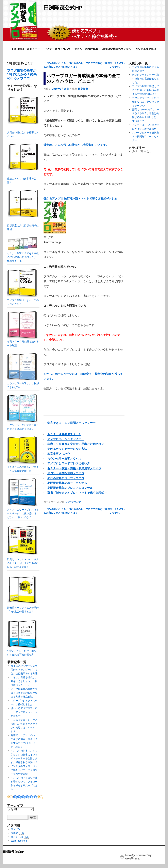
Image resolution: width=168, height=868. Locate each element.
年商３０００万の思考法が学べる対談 (23, 342)
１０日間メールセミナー (26, 49)
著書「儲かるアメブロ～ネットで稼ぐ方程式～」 (79, 493)
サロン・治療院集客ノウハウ (66, 473)
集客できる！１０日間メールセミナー (71, 423)
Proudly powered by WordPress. (138, 857)
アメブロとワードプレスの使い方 (69, 463)
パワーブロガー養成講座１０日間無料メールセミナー (146, 137)
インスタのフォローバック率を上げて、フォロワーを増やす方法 (24, 770)
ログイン (16, 829)
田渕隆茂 (83, 89)
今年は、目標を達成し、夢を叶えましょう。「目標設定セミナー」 (24, 681)
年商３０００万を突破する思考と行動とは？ (76, 444)
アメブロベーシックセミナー (66, 439)
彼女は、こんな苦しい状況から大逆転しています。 (76, 145)
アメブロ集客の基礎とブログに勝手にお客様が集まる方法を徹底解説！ (24, 693)
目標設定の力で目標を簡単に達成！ (23, 210)
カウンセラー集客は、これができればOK (23, 383)
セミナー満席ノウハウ (57, 49)
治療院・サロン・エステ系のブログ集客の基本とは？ (23, 608)
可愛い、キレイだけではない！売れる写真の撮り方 (22, 651)
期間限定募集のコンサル (117, 49)
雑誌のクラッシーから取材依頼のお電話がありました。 (146, 79)
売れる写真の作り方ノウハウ (66, 478)
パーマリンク (74, 502)
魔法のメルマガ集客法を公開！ (23, 164)
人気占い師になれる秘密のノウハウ (23, 117)
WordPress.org (19, 841)
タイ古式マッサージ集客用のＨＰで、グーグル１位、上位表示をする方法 (24, 670)
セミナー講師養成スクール (64, 434)
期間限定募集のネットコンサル (67, 483)
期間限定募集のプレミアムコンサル (70, 488)
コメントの (20, 837)
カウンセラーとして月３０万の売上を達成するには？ (23, 425)
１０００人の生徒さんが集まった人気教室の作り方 (23, 467)
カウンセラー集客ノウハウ (64, 459)
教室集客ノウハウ (59, 454)
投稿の (17, 833)
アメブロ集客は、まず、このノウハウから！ (23, 300)
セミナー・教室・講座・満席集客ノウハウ (74, 468)
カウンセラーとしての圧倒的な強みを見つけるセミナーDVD (146, 102)
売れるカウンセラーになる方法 (67, 449)
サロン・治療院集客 (86, 49)
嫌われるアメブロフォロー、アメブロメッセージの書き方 (24, 712)
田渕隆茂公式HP (63, 8)
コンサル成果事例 (146, 49)
